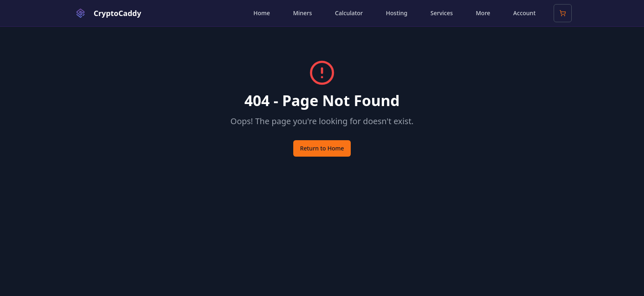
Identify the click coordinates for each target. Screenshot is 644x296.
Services (442, 13)
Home (262, 13)
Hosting (397, 13)
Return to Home (322, 148)
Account (524, 13)
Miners (302, 13)
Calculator (349, 13)
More (483, 13)
